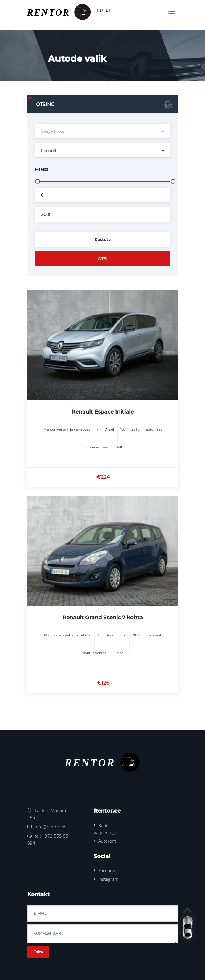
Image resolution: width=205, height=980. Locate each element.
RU (100, 10)
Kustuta (103, 239)
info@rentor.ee (50, 827)
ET (108, 10)
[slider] (38, 181)
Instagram (108, 879)
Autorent (107, 841)
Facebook (108, 870)
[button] (103, 131)
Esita (38, 952)
